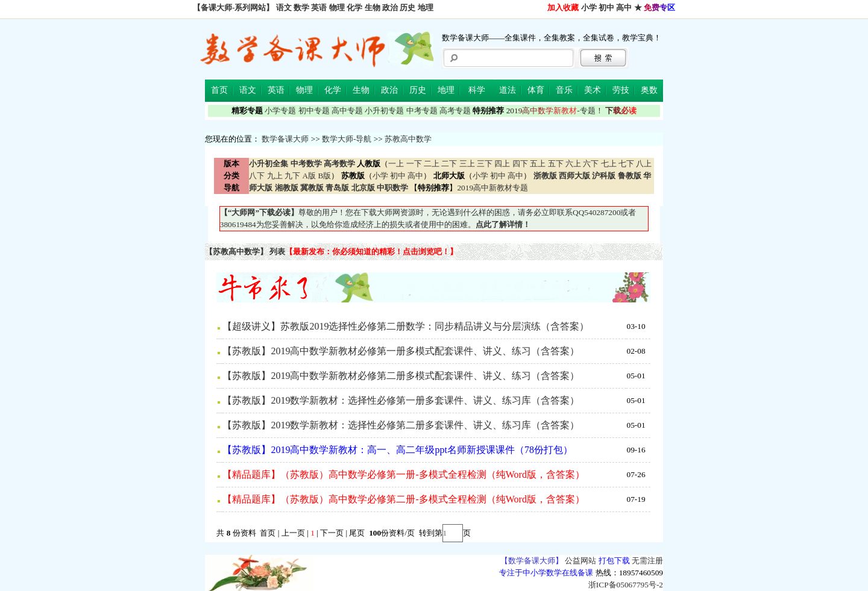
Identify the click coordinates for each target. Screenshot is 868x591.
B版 (324, 176)
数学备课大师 (285, 139)
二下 (449, 164)
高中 (624, 8)
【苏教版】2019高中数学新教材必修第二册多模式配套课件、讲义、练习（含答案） (401, 376)
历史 (407, 8)
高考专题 (455, 111)
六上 (573, 164)
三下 (485, 164)
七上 (609, 164)
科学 (477, 90)
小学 (589, 8)
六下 (591, 164)
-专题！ (555, 111)
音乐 (564, 90)
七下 (626, 164)
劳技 (621, 90)
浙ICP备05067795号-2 (626, 585)
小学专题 (280, 111)
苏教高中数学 (408, 139)
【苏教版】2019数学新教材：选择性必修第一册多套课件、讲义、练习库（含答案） (401, 400)
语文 (284, 8)
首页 (219, 90)
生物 (373, 8)
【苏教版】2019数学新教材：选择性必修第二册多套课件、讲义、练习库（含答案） (401, 425)
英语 (319, 8)
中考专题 (422, 111)
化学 (354, 8)
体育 (536, 90)
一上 (396, 164)
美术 (593, 90)
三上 (467, 164)
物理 (337, 8)
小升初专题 (384, 111)
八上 (644, 164)
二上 (432, 164)
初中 (606, 8)
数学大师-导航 (347, 139)
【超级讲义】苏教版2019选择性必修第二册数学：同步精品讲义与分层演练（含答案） (406, 326)
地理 (426, 8)
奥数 (649, 90)
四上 (502, 164)
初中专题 (314, 111)
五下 (556, 164)
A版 (309, 176)
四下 (520, 164)
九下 (292, 176)
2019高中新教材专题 (492, 188)
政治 (390, 8)
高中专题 (347, 111)
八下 (257, 176)
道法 (508, 90)
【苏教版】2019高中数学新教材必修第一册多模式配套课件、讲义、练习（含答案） (401, 351)
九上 (275, 176)
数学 (301, 8)
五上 (538, 164)
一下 (414, 164)
